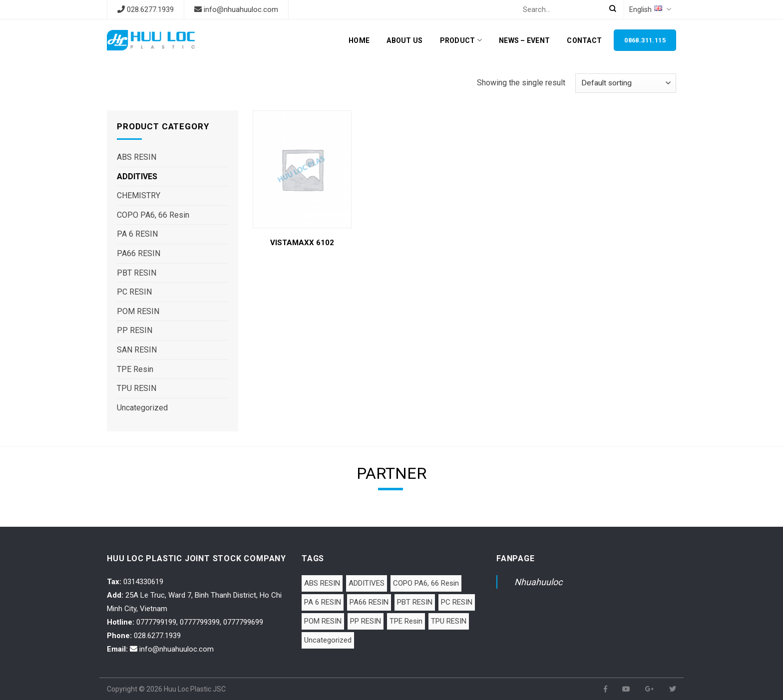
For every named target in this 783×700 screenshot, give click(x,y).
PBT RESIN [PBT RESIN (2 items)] (415, 602)
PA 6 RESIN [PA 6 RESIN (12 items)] (323, 602)
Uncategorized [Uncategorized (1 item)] (328, 640)
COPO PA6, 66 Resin (153, 215)
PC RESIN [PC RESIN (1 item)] (457, 602)
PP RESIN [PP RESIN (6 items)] (366, 621)
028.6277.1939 (150, 9)
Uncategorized (142, 408)
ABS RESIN (137, 157)
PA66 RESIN (139, 253)
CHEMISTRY (139, 195)
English (650, 9)
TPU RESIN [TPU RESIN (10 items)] (449, 621)
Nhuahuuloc (538, 582)
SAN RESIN (137, 350)
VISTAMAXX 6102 (302, 243)
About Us (404, 40)
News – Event (524, 40)
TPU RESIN (137, 388)
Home (359, 40)
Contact (584, 40)
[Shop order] (626, 83)
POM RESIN (138, 311)
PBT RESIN (137, 273)
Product (461, 40)
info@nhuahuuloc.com (241, 9)
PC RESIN (134, 292)
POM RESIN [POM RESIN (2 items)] (323, 621)
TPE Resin (135, 369)
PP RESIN (135, 330)
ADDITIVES (137, 176)
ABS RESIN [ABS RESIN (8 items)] (322, 583)
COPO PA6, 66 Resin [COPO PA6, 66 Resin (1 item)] (426, 583)
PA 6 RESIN (137, 234)
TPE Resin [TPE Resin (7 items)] (406, 621)
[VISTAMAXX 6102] (302, 169)
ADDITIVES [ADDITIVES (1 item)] (367, 583)
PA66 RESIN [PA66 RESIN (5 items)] (369, 602)
